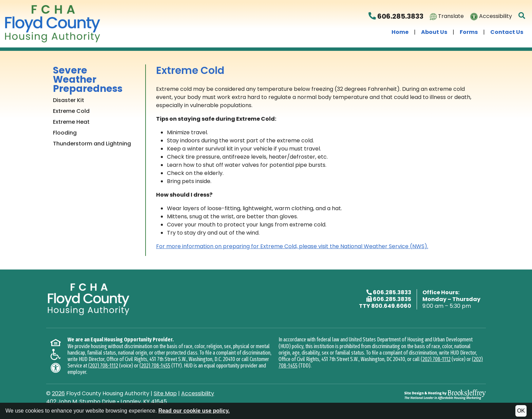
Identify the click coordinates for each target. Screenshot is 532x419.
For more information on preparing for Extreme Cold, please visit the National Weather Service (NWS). (292, 246)
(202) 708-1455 (155, 366)
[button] (522, 16)
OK (521, 411)
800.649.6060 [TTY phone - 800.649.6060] (391, 306)
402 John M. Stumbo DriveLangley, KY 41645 (107, 402)
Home (400, 32)
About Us (434, 32)
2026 (58, 393)
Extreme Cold (71, 111)
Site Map (165, 393)
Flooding (65, 133)
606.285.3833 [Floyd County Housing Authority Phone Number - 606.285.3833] (396, 16)
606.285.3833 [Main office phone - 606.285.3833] (392, 292)
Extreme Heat (71, 122)
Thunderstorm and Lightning (92, 144)
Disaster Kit (69, 100)
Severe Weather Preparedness (88, 80)
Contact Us (507, 32)
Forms (469, 32)
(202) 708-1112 (103, 366)
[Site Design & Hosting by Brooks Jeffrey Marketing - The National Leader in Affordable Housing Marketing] (445, 394)
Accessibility (491, 16)
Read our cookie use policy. (194, 411)
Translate (447, 16)
